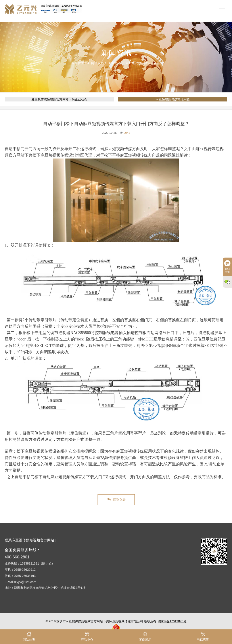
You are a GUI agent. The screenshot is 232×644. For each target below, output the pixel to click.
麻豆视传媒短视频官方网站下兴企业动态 (59, 99)
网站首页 (97, 63)
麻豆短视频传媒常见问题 (143, 63)
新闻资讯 (115, 63)
